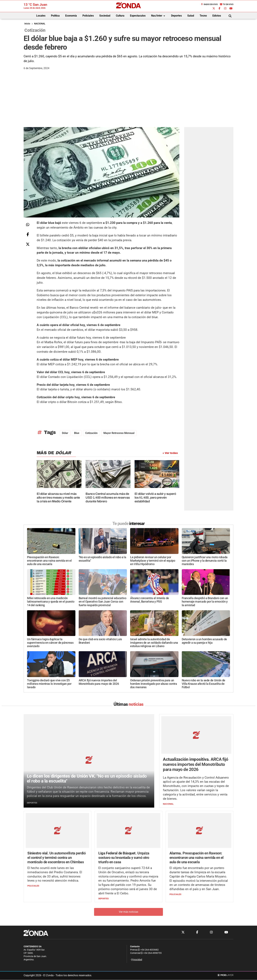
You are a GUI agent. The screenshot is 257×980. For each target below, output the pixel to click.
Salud (191, 16)
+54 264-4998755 (151, 953)
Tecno (203, 16)
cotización (91, 433)
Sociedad (105, 16)
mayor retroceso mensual (119, 433)
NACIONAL (40, 24)
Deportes (176, 16)
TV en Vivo (227, 4)
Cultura (120, 16)
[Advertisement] (128, 103)
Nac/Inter (159, 16)
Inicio (27, 24)
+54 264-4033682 (148, 950)
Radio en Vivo (209, 4)
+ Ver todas (170, 453)
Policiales (88, 16)
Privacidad (137, 960)
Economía (71, 16)
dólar (65, 433)
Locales (41, 16)
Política (55, 16)
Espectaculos (138, 16)
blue (77, 433)
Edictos (217, 16)
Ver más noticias (128, 912)
